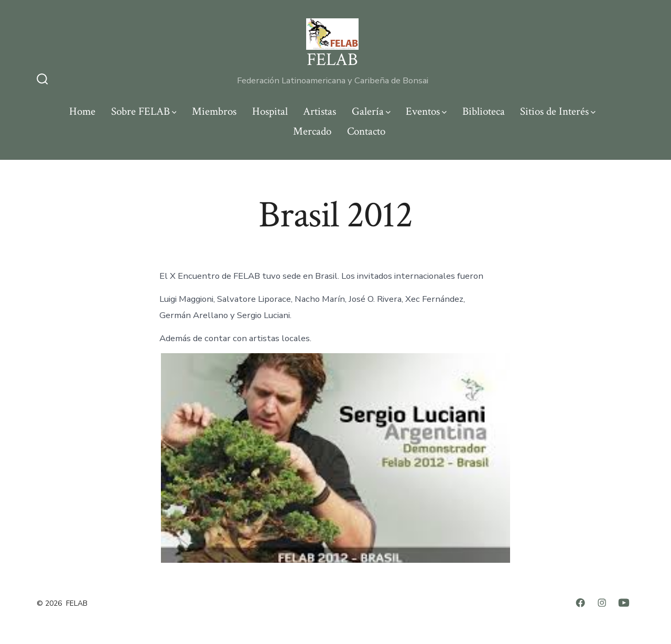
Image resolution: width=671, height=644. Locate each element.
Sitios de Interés (558, 111)
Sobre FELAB (144, 111)
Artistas (320, 111)
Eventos (426, 111)
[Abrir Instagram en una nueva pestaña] (602, 603)
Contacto (366, 131)
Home (82, 111)
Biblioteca (484, 111)
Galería (371, 111)
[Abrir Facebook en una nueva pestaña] (580, 603)
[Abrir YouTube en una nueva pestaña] (624, 603)
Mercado (312, 131)
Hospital (270, 111)
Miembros (214, 111)
